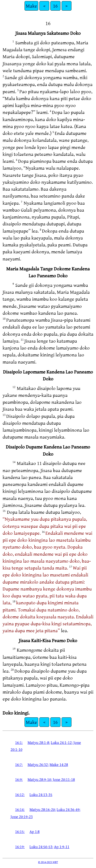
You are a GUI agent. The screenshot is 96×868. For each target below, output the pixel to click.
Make (31, 6)
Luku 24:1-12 (61, 742)
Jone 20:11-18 (64, 779)
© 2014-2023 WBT (48, 862)
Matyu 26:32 (38, 764)
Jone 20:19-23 (22, 817)
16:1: (19, 742)
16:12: (20, 795)
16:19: (20, 847)
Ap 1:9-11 (62, 847)
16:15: (20, 831)
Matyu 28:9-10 (39, 779)
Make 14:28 (59, 764)
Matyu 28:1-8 (38, 742)
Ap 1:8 (35, 831)
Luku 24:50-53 (41, 847)
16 (55, 6)
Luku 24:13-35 (41, 795)
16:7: (19, 764)
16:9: (19, 779)
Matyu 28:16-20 (42, 809)
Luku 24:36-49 (68, 809)
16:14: (20, 809)
